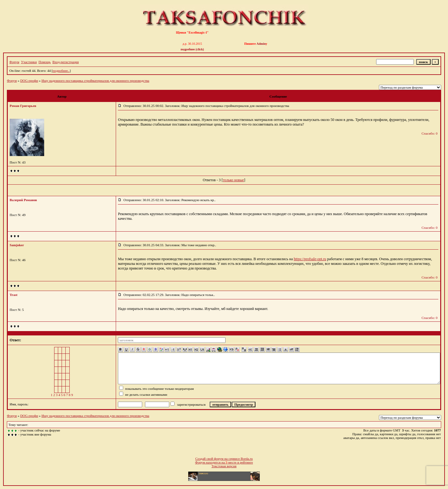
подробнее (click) (192, 49)
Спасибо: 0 (429, 133)
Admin (261, 44)
